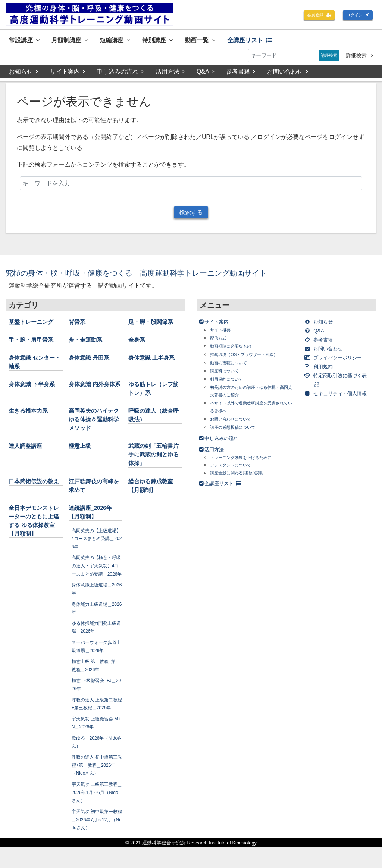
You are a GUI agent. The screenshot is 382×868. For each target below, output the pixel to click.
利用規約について (231, 383)
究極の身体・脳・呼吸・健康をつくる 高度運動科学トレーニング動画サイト (165, 277)
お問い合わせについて (236, 423)
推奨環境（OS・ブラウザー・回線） (253, 359)
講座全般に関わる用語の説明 (244, 477)
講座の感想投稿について (239, 431)
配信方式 (220, 342)
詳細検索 (359, 57)
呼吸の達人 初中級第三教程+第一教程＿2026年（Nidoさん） (97, 786)
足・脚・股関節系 (155, 326)
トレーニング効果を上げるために (249, 462)
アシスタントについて (236, 469)
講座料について (228, 375)
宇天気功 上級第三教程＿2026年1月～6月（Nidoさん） (96, 813)
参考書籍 (242, 73)
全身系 (138, 344)
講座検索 (326, 57)
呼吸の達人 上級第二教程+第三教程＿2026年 (96, 720)
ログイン (355, 16)
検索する (191, 215)
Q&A (207, 73)
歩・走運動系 (89, 344)
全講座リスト (282, 41)
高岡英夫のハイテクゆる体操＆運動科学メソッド (95, 424)
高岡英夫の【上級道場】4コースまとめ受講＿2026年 (97, 543)
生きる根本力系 (32, 415)
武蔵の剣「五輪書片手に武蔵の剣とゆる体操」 (155, 459)
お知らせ (24, 73)
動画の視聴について (234, 367)
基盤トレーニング (35, 326)
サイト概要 (223, 334)
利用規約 (323, 380)
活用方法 (171, 73)
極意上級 (82, 450)
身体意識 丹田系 (93, 362)
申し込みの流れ (121, 73)
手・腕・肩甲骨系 (35, 344)
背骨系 (79, 326)
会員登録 (311, 16)
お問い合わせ (289, 73)
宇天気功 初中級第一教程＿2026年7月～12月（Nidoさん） (96, 840)
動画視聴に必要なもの (236, 351)
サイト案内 (68, 73)
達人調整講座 (29, 450)
